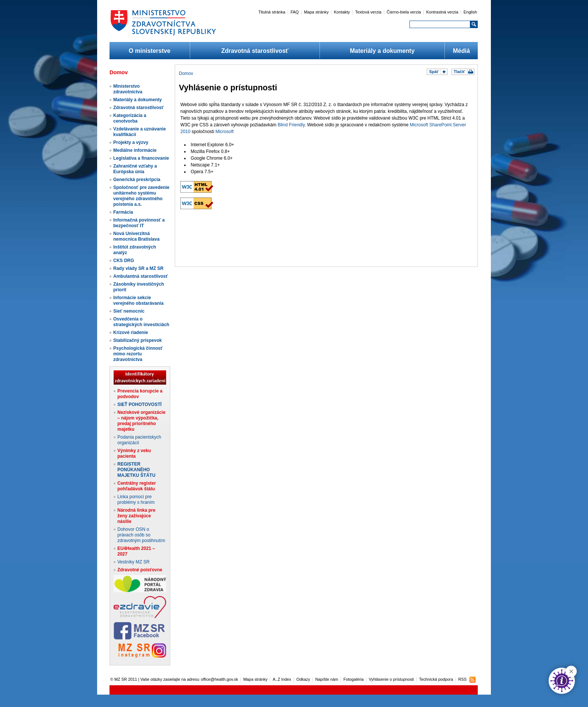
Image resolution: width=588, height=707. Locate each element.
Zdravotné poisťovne (140, 570)
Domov (186, 73)
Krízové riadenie (131, 333)
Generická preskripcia (137, 180)
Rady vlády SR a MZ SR (138, 268)
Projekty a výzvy (131, 142)
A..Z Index (282, 679)
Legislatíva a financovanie (141, 158)
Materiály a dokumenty (382, 51)
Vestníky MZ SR (133, 562)
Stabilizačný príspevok (137, 340)
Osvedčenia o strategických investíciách (141, 322)
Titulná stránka (272, 12)
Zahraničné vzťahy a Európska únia (135, 169)
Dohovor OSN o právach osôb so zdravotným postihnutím (141, 535)
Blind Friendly (291, 125)
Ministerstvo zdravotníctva (128, 89)
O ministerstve (149, 51)
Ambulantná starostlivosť (141, 276)
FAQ (295, 12)
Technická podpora (436, 679)
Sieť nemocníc (129, 311)
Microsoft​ (224, 132)
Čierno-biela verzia (404, 12)
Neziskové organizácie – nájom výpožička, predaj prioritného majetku (141, 421)
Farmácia (123, 212)
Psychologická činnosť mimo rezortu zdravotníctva (138, 354)
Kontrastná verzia (442, 12)
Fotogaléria (354, 679)
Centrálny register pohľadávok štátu (137, 486)
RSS (462, 679)
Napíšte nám (327, 679)
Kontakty (342, 12)
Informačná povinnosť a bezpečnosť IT (139, 223)
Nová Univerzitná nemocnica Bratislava (136, 236)
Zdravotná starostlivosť (255, 51)
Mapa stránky (316, 12)
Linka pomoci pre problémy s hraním (136, 500)
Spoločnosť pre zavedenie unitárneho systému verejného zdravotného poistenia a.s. (141, 196)
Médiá (461, 51)
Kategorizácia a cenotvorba (130, 118)
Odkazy (303, 679)
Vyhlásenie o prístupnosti (391, 679)
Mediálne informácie (135, 150)
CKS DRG (124, 261)
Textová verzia (368, 12)
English (470, 12)
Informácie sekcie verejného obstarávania (138, 300)
